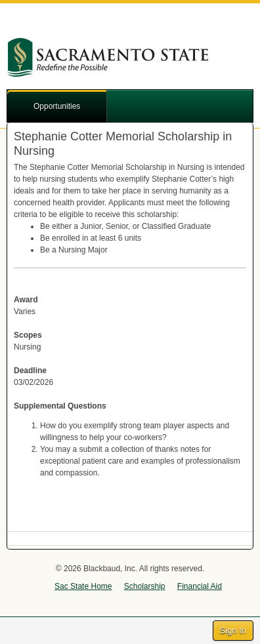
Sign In (233, 631)
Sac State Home (83, 586)
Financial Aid (200, 586)
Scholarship (145, 586)
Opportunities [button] (57, 106)
